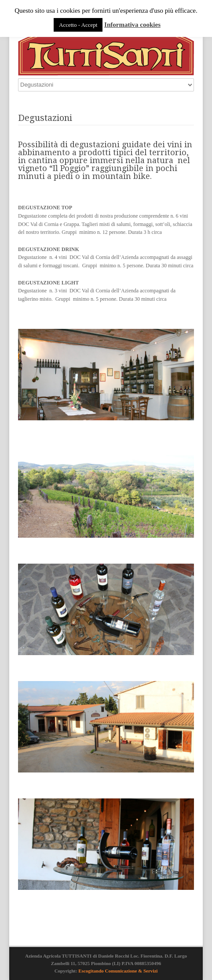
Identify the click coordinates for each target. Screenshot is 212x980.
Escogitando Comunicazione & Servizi (118, 971)
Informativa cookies (132, 25)
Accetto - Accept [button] (78, 25)
